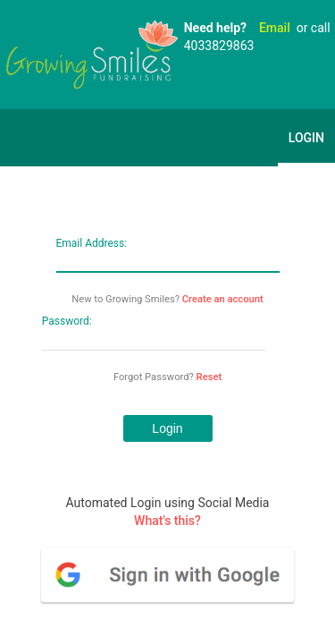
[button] (168, 428)
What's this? (167, 521)
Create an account (223, 299)
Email (275, 28)
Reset (209, 377)
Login (306, 138)
